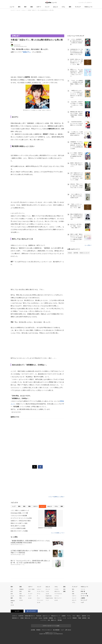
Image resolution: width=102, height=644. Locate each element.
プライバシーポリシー (47, 630)
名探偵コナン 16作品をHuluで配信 (21, 521)
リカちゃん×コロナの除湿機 (19, 516)
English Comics (49, 598)
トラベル (57, 596)
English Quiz (49, 596)
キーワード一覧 (84, 596)
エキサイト (89, 3)
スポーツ (39, 7)
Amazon (70, 253)
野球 (29, 591)
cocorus (40, 618)
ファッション (40, 600)
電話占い (79, 616)
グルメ (39, 598)
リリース (83, 589)
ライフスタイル (58, 594)
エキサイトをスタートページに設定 (51, 626)
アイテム (69, 616)
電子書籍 (60, 620)
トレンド (47, 7)
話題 (64, 591)
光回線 (22, 618)
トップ (14, 506)
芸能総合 (22, 589)
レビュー (39, 589)
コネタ (47, 591)
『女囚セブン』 (26, 52)
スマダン (57, 589)
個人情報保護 (56, 630)
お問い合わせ (68, 630)
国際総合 (13, 601)
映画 (20, 591)
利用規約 (38, 630)
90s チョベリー (58, 598)
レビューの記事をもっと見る (56, 497)
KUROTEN (21, 616)
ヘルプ (82, 602)
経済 (12, 591)
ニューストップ (82, 3)
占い (55, 618)
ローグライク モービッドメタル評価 (21, 518)
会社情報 (33, 630)
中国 (12, 603)
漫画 (70, 7)
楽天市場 (76, 253)
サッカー (30, 594)
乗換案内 (75, 618)
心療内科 (64, 616)
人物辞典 (83, 598)
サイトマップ (84, 600)
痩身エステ (54, 620)
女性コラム (57, 591)
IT (37, 596)
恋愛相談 (51, 618)
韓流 (20, 598)
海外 (25, 7)
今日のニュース (88, 7)
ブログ (74, 616)
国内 (19, 7)
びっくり (48, 589)
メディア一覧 (84, 594)
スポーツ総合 (31, 589)
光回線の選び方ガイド (30, 616)
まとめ (12, 596)
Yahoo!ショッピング (84, 253)
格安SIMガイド (16, 618)
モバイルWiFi (34, 618)
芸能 (31, 7)
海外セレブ (22, 596)
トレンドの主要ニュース (58, 533)
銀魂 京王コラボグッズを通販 (19, 531)
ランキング (78, 7)
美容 (89, 618)
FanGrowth (39, 616)
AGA (49, 620)
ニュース (12, 7)
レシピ (64, 618)
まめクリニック (46, 616)
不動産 (80, 618)
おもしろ (55, 7)
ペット (47, 600)
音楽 (20, 594)
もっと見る (88, 245)
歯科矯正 (84, 618)
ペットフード (43, 620)
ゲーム (39, 594)
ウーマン (60, 618)
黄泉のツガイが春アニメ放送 (19, 523)
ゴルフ (30, 596)
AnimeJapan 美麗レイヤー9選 (19, 513)
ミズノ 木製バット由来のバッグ (20, 510)
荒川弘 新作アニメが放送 (18, 526)
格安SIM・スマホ (86, 616)
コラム (63, 7)
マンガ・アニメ (41, 591)
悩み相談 (45, 618)
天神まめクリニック (56, 616)
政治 (12, 594)
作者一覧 (83, 591)
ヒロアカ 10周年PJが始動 (18, 528)
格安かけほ (27, 618)
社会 (12, 589)
